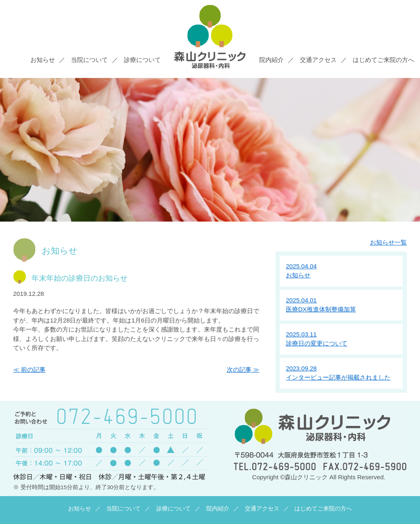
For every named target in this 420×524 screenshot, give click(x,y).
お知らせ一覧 (388, 242)
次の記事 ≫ (243, 370)
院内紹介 (272, 60)
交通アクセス (318, 60)
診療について (142, 60)
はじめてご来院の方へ (383, 60)
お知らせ (43, 60)
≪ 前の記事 (29, 370)
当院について (89, 60)
